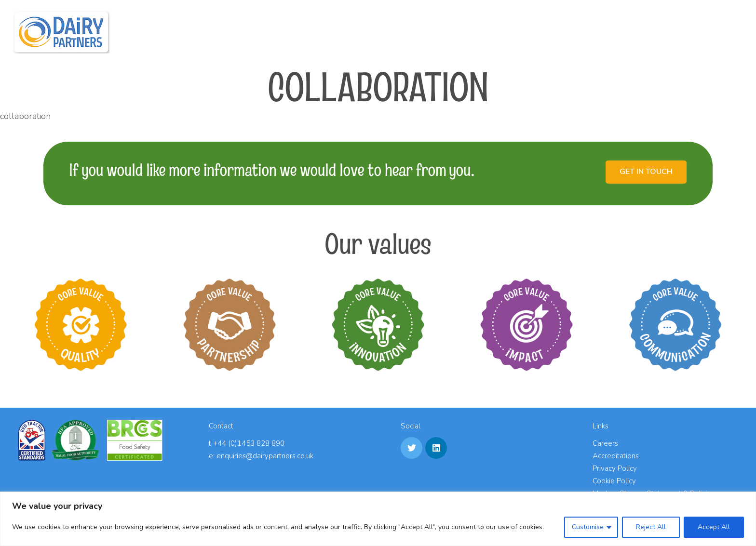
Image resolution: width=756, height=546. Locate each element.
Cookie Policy (614, 481)
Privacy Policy (615, 468)
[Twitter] (412, 448)
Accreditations (616, 456)
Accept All (714, 527)
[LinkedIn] (436, 448)
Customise (588, 527)
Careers (605, 443)
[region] (378, 519)
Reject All (651, 527)
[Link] (61, 32)
